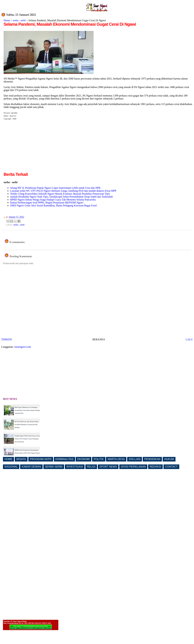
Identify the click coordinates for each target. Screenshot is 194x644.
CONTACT (171, 467)
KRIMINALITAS (64, 459)
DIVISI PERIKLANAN (133, 467)
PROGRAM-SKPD (41, 459)
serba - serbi (19, 20)
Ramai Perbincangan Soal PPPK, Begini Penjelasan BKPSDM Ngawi (47, 203)
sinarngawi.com (23, 347)
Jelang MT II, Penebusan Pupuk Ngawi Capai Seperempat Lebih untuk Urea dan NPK (55, 188)
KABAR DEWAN (31, 467)
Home (7, 20)
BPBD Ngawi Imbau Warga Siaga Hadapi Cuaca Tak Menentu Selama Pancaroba (53, 200)
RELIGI (91, 467)
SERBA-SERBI (54, 467)
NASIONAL (11, 467)
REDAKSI (155, 467)
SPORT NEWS (108, 467)
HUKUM (169, 459)
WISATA (21, 459)
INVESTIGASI (75, 467)
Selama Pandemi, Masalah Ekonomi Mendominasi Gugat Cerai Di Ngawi (70, 24)
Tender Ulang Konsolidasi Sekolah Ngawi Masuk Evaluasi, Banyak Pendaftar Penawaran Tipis (60, 194)
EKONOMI (84, 459)
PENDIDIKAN (152, 459)
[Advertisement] (31, 148)
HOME (9, 459)
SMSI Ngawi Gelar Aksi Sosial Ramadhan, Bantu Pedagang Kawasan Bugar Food (53, 205)
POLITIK (99, 459)
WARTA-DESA (116, 459)
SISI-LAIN (135, 459)
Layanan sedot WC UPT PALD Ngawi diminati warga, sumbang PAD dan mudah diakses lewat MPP (63, 191)
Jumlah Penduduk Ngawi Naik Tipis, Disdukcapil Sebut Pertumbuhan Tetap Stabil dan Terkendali (61, 197)
